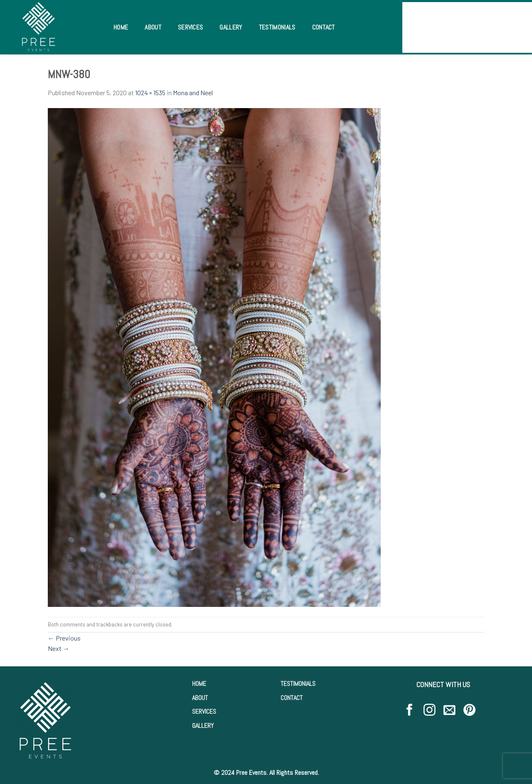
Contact (324, 27)
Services (191, 27)
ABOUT (200, 698)
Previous (64, 638)
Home (121, 27)
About (153, 27)
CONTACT (292, 698)
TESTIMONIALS (298, 684)
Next (59, 648)
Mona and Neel (193, 92)
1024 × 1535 (150, 92)
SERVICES (204, 711)
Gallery (231, 27)
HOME (199, 684)
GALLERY (203, 726)
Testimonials (277, 27)
